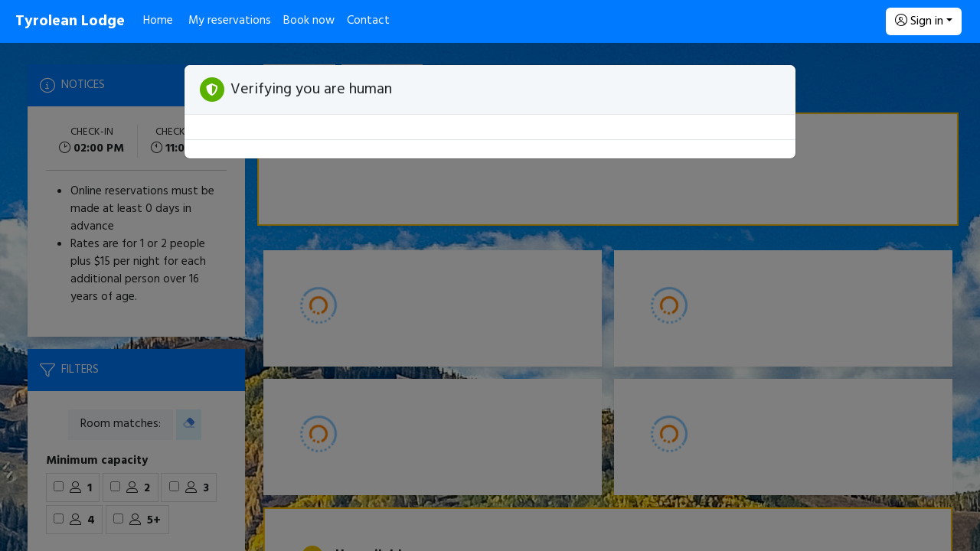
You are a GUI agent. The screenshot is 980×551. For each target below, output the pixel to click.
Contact (368, 21)
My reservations (230, 21)
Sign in (919, 21)
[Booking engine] (490, 297)
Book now (309, 21)
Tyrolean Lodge (70, 21)
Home (158, 21)
